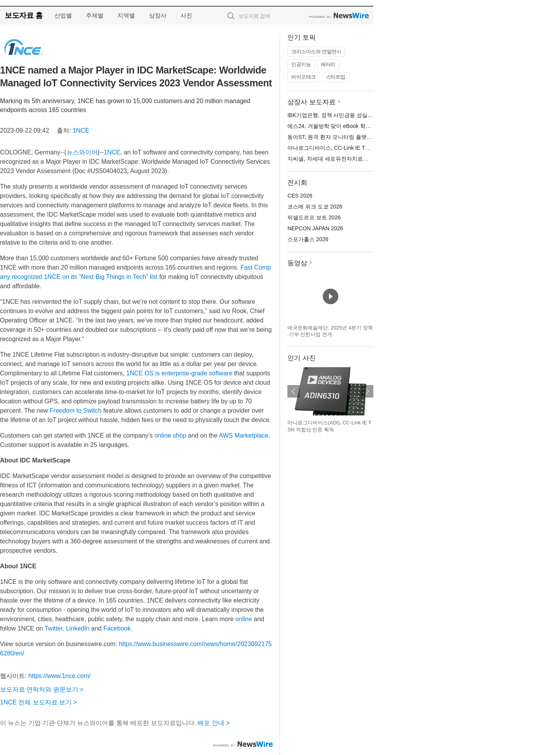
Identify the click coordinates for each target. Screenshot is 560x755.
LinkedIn (78, 628)
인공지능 (301, 64)
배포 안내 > (213, 723)
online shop (170, 435)
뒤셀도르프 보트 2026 (314, 217)
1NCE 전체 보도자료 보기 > (38, 702)
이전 (294, 391)
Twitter (53, 628)
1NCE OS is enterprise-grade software (179, 373)
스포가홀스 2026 (308, 239)
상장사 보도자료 (311, 102)
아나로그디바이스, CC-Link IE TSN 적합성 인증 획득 (351, 148)
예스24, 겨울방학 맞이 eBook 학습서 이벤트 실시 (347, 126)
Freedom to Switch (76, 411)
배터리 (328, 64)
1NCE (81, 131)
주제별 (95, 15)
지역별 (126, 15)
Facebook (117, 628)
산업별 (63, 15)
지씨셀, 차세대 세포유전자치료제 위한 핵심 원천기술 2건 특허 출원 (369, 159)
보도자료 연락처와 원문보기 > (42, 689)
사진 (186, 15)
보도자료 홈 (24, 15)
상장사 (158, 15)
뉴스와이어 (82, 152)
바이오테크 (304, 77)
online (244, 619)
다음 (367, 391)
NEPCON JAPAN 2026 (315, 228)
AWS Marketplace (244, 435)
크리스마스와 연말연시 (316, 52)
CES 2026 (300, 196)
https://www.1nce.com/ (59, 676)
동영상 (297, 263)
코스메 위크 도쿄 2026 (315, 207)
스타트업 (336, 77)
